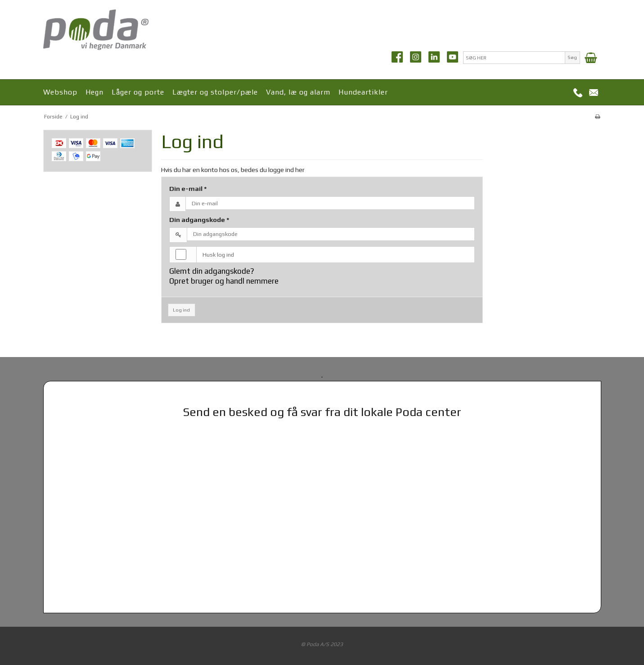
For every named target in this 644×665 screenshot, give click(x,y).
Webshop (60, 92)
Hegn (95, 92)
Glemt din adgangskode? (212, 271)
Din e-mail (188, 188)
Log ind (181, 310)
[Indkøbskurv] (591, 58)
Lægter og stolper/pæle (215, 92)
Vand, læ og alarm (298, 92)
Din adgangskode (199, 219)
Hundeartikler (363, 92)
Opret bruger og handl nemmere (224, 281)
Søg (572, 57)
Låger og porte (138, 92)
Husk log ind (218, 255)
